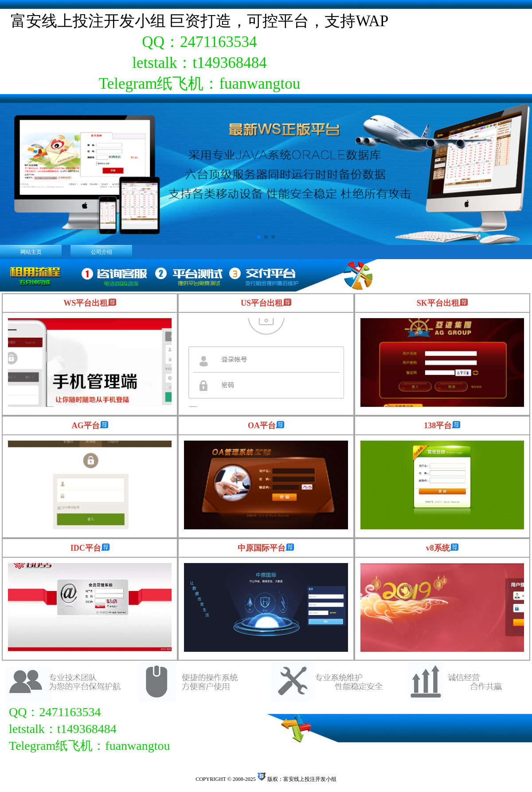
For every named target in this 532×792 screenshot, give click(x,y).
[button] (259, 237)
